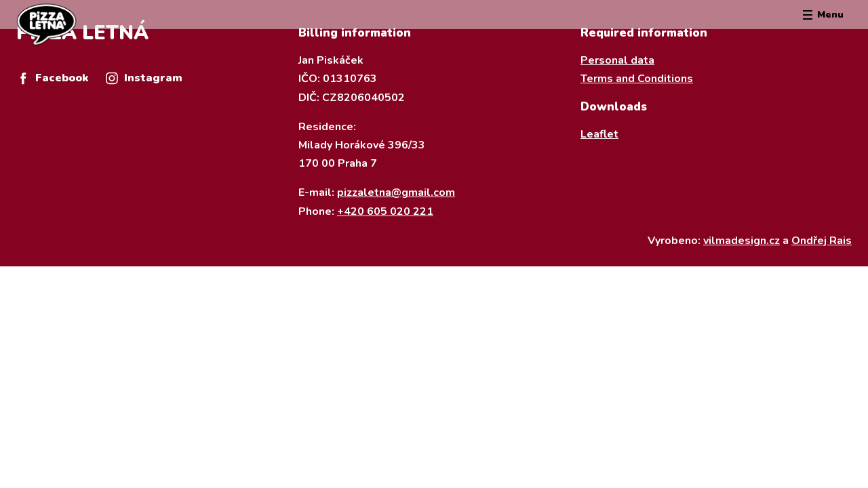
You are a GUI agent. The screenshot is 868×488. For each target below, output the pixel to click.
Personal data (617, 60)
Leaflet (599, 134)
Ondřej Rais (822, 241)
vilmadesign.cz (742, 241)
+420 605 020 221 (385, 211)
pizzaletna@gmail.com (396, 192)
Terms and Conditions (637, 79)
